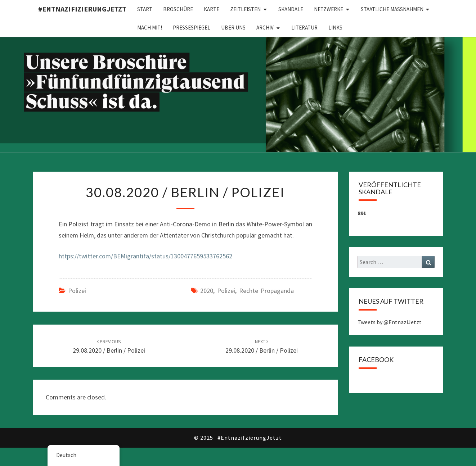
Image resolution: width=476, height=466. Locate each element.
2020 (207, 291)
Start (145, 9)
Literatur (304, 28)
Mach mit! (150, 28)
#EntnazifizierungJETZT (82, 9)
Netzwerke (329, 9)
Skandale (291, 9)
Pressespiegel (192, 28)
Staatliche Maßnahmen (392, 9)
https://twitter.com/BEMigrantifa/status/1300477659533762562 (145, 256)
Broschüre (178, 9)
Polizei (77, 291)
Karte (212, 9)
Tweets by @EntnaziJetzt (390, 322)
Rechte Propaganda (266, 291)
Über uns (233, 28)
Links (335, 28)
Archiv (265, 28)
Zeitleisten (245, 9)
